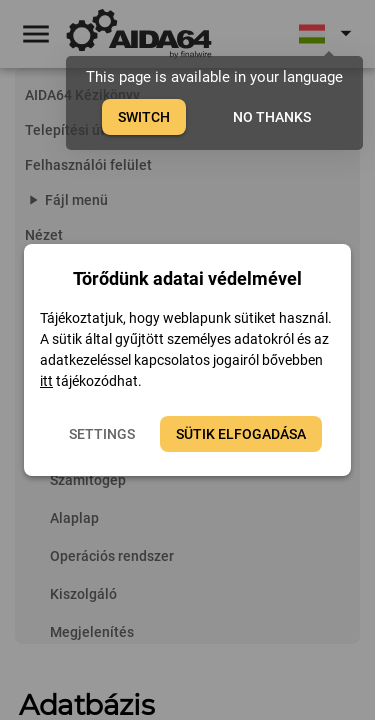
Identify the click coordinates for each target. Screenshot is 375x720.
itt (46, 381)
